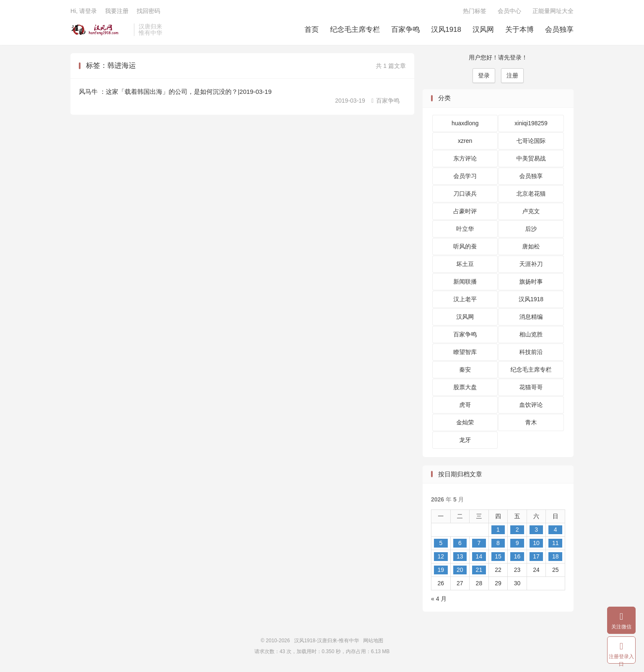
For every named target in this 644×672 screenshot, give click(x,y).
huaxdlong (465, 123)
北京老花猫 (531, 194)
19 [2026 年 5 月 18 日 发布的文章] (441, 570)
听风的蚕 (465, 246)
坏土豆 (465, 264)
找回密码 (148, 11)
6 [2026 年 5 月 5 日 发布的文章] (460, 543)
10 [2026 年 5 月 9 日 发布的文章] (536, 543)
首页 (312, 30)
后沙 (531, 229)
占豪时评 (465, 211)
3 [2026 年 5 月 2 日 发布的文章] (536, 530)
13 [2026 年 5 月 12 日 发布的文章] (460, 556)
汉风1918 (446, 30)
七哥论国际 (531, 141)
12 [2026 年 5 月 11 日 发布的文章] (441, 556)
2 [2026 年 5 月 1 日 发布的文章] (517, 530)
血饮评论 (531, 405)
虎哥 (465, 405)
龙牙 (465, 440)
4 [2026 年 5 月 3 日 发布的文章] (556, 530)
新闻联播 (465, 282)
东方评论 (465, 158)
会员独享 (559, 30)
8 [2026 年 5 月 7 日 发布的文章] (498, 543)
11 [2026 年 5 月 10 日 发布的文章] (556, 543)
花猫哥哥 (531, 387)
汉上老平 (465, 299)
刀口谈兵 (465, 194)
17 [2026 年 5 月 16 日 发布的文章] (536, 556)
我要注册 (117, 11)
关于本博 (519, 30)
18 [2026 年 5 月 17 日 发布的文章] (556, 556)
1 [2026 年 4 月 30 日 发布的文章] (498, 530)
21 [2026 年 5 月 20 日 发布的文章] (479, 570)
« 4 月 (439, 599)
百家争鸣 (405, 30)
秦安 (465, 370)
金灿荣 (465, 422)
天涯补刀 (531, 264)
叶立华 (465, 229)
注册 (512, 75)
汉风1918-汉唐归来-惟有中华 (100, 30)
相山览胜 (531, 334)
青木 (531, 422)
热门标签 (475, 11)
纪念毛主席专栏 (355, 30)
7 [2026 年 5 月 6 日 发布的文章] (479, 543)
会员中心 (509, 11)
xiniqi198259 (531, 123)
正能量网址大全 (553, 11)
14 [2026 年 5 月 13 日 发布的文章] (479, 556)
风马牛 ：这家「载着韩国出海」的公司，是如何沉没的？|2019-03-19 (175, 92)
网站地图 (373, 641)
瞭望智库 (465, 352)
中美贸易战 (531, 158)
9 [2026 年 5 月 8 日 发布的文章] (517, 543)
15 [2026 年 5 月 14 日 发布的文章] (498, 556)
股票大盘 (465, 387)
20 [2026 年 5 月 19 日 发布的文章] (460, 570)
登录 (484, 75)
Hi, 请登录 (84, 11)
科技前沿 (531, 352)
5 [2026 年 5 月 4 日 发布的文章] (441, 543)
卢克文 (531, 211)
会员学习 (465, 176)
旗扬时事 (531, 282)
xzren (465, 141)
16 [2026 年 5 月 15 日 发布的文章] (517, 556)
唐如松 (531, 246)
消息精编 (531, 317)
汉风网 (483, 30)
